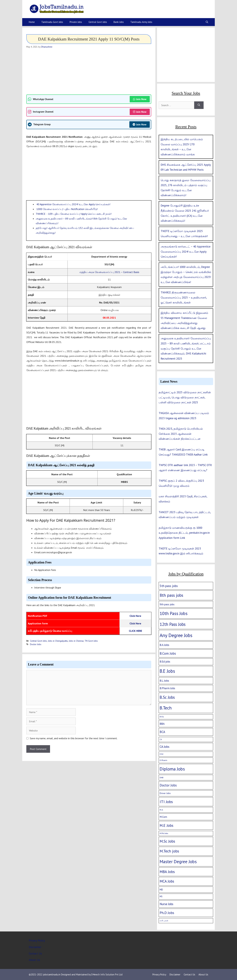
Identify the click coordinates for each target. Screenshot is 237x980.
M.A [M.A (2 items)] (161, 810)
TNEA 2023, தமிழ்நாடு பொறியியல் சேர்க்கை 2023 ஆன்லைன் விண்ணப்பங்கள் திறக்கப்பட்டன (181, 434)
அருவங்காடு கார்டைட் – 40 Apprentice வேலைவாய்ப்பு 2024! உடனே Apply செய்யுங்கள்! (186, 252)
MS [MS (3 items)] (161, 896)
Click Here (135, 616)
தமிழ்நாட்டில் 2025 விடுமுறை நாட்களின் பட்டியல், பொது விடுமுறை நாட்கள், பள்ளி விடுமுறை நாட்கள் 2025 (185, 397)
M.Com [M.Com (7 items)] (163, 817)
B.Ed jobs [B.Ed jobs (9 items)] (165, 662)
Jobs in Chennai (76, 641)
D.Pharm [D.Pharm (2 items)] (163, 760)
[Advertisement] (89, 71)
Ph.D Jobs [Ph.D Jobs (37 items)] (167, 913)
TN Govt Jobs (91, 641)
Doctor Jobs (36, 644)
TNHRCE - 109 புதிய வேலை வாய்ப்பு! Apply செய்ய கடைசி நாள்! (74, 214)
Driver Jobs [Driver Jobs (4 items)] (165, 793)
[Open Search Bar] (207, 22)
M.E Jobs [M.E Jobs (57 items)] (166, 825)
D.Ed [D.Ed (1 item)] (161, 754)
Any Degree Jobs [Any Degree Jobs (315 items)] (176, 635)
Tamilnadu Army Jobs (141, 22)
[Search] (199, 105)
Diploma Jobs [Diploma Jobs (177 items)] (172, 769)
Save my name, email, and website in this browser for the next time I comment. (74, 738)
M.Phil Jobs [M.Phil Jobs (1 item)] (164, 833)
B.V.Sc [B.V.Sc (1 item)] (162, 717)
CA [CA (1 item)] (161, 739)
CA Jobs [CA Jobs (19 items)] (165, 747)
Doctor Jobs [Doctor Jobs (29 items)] (168, 785)
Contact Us (35, 954)
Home (32, 22)
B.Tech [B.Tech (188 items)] (166, 708)
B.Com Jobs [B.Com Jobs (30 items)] (168, 653)
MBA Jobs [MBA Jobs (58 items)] (167, 872)
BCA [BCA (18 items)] (162, 732)
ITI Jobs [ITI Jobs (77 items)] (166, 802)
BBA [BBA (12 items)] (162, 724)
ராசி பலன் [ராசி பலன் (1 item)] (164, 921)
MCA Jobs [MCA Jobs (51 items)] (167, 881)
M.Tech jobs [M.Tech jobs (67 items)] (169, 851)
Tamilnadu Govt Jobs (52, 22)
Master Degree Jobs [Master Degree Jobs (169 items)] (178, 861)
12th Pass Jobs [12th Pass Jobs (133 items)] (173, 624)
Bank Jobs (119, 22)
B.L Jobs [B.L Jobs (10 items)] (164, 681)
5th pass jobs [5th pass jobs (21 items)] (169, 586)
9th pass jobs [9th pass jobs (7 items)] (167, 604)
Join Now (140, 99)
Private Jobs (76, 22)
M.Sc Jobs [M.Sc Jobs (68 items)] (167, 841)
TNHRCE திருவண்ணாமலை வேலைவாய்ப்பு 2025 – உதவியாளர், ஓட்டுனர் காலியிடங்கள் (184, 297)
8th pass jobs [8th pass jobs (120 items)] (171, 595)
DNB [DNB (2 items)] (162, 777)
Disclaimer (35, 947)
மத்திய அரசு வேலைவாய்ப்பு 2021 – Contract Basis (109, 272)
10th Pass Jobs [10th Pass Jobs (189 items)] (174, 613)
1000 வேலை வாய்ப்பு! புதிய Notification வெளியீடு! (67, 209)
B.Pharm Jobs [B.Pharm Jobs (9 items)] (167, 688)
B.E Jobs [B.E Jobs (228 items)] (167, 671)
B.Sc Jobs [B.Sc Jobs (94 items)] (167, 697)
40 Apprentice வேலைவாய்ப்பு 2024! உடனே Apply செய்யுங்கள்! (73, 204)
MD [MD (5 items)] (161, 890)
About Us (34, 960)
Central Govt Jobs (98, 22)
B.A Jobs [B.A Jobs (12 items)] (164, 645)
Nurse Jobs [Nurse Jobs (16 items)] (166, 904)
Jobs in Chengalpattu (58, 641)
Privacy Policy (37, 941)
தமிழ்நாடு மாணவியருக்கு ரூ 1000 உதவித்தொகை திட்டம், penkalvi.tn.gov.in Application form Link (184, 533)
